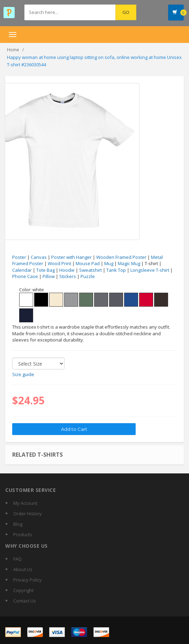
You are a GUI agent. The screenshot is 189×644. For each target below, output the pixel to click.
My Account (25, 503)
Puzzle (88, 276)
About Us (23, 569)
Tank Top (116, 270)
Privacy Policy (28, 580)
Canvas (39, 257)
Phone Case (25, 276)
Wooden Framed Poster (121, 257)
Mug (109, 263)
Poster (19, 257)
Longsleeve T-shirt (150, 270)
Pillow (49, 276)
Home (13, 50)
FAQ (17, 559)
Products (23, 534)
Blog (18, 524)
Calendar (22, 270)
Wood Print (59, 263)
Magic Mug (129, 263)
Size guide (23, 374)
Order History (28, 514)
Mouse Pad (88, 263)
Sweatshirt (90, 270)
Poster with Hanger (71, 257)
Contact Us (25, 601)
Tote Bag (46, 270)
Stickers (68, 276)
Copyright (23, 590)
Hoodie (67, 270)
